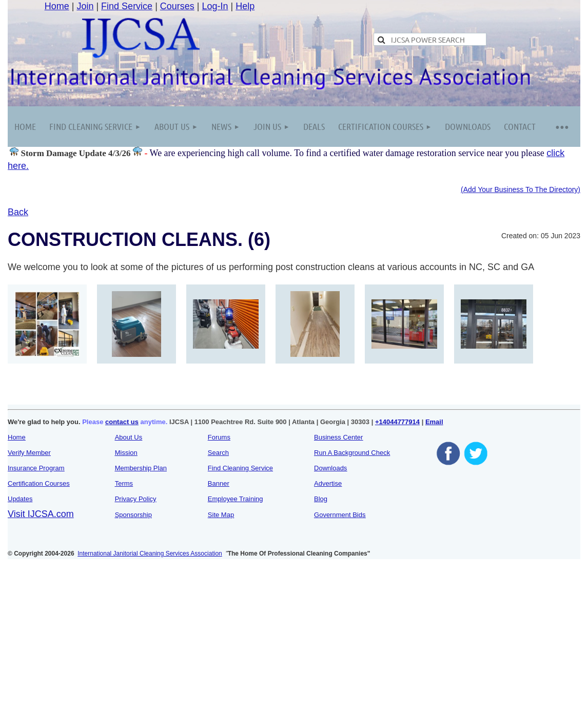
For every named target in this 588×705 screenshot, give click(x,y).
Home (57, 6)
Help (245, 6)
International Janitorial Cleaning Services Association (150, 554)
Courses (177, 6)
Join (85, 6)
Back (18, 212)
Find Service (127, 6)
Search (218, 453)
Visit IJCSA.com (41, 514)
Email (434, 422)
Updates (20, 499)
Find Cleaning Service (240, 468)
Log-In (215, 6)
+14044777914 (397, 422)
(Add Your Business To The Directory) (521, 189)
